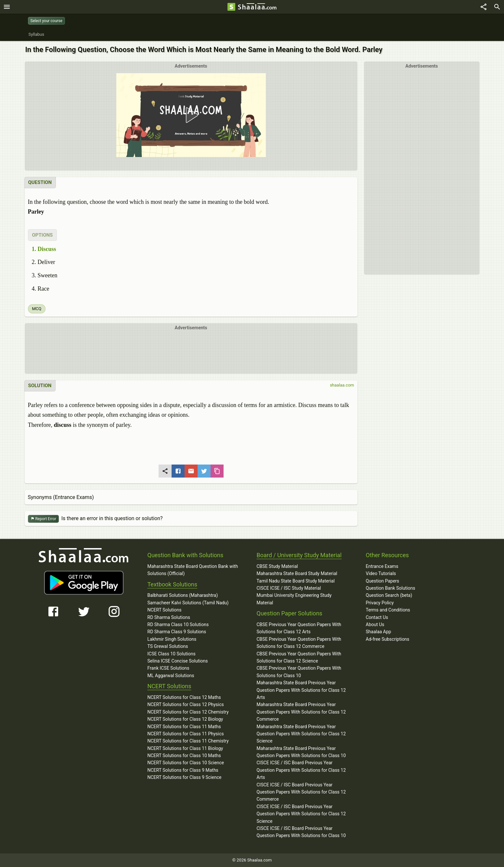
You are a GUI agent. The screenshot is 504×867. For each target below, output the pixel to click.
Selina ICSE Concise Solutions (178, 661)
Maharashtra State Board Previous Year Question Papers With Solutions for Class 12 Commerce (301, 712)
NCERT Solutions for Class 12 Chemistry (188, 712)
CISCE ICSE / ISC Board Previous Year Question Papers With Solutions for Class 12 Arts (301, 770)
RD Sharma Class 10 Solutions (178, 624)
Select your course (46, 21)
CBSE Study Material (277, 566)
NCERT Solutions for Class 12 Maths (184, 697)
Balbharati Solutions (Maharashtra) (183, 595)
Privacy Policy (380, 603)
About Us (375, 624)
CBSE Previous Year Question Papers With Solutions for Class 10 (299, 672)
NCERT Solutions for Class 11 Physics (186, 734)
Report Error (43, 519)
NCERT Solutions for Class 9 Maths (183, 770)
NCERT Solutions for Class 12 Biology (185, 719)
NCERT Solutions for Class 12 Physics (186, 704)
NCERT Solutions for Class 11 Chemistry (188, 741)
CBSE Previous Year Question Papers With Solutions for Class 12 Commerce (299, 643)
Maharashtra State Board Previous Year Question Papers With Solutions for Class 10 (301, 752)
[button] (191, 115)
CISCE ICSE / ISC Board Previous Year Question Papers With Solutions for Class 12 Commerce (301, 792)
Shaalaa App (379, 632)
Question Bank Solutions (391, 588)
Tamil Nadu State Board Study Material (296, 581)
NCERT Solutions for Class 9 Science (185, 777)
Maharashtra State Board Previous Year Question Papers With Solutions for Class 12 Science (301, 734)
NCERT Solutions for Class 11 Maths (184, 727)
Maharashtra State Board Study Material (297, 573)
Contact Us (377, 617)
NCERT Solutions (165, 610)
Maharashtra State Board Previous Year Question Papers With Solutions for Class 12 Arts (301, 690)
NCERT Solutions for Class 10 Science (186, 763)
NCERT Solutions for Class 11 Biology (185, 748)
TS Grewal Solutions (168, 646)
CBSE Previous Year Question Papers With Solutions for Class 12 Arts (299, 628)
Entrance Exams (382, 566)
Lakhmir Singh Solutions (172, 639)
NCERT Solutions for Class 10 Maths (184, 755)
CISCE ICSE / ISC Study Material (289, 588)
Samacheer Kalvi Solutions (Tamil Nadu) (188, 603)
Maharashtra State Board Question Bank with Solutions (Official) (193, 570)
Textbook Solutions (172, 584)
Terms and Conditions (388, 610)
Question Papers (383, 581)
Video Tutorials (381, 573)
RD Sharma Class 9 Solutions (177, 632)
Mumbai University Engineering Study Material (294, 599)
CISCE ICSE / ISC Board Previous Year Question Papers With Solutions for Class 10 (301, 832)
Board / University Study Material (299, 555)
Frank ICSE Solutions (168, 668)
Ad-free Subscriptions (388, 639)
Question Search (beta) (389, 595)
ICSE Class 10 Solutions (172, 654)
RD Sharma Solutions (169, 617)
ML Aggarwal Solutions (171, 676)
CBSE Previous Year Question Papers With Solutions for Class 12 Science (299, 657)
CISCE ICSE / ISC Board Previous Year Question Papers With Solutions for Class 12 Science (301, 814)
